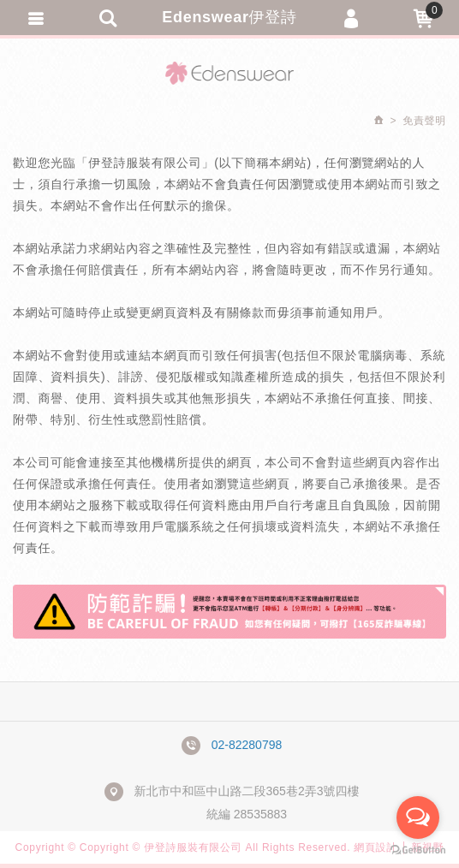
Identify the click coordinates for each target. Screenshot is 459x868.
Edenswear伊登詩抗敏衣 (229, 73)
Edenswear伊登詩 (229, 17)
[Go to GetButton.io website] (418, 850)
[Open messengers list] (418, 817)
